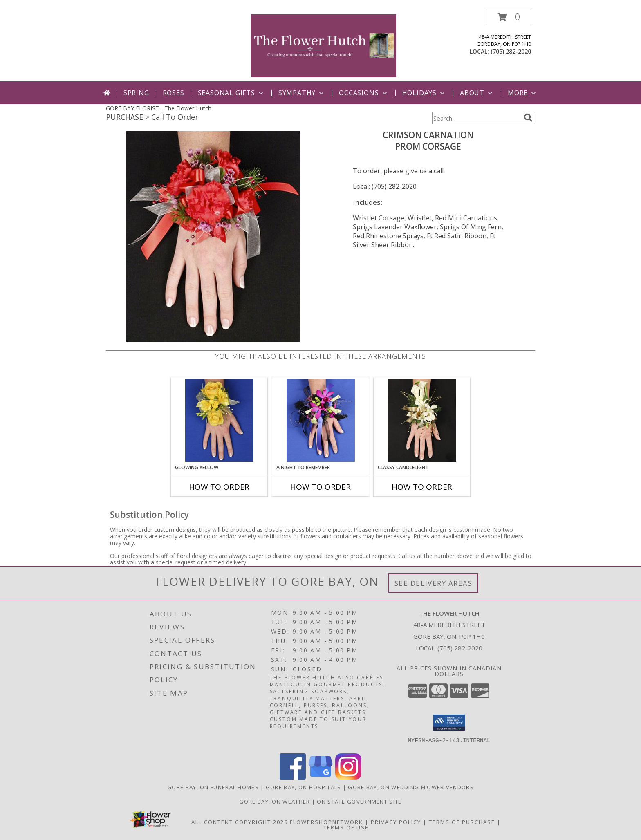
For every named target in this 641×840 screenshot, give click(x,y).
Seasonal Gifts (231, 93)
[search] (528, 118)
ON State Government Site (359, 802)
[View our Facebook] (293, 777)
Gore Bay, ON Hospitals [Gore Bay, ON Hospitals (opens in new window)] (304, 787)
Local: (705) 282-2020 (385, 186)
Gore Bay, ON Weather (275, 802)
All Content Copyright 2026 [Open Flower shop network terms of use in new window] (240, 822)
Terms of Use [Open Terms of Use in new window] (346, 827)
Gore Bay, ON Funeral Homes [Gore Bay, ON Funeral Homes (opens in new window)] (213, 787)
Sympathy (302, 93)
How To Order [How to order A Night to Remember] (320, 487)
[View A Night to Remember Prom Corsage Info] (321, 421)
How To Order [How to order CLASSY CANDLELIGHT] (422, 487)
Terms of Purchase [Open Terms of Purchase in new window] (462, 822)
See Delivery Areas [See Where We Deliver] (434, 583)
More (523, 93)
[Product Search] (476, 118)
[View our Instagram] (348, 777)
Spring (136, 93)
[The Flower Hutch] (324, 45)
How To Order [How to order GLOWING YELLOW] (219, 487)
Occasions (364, 93)
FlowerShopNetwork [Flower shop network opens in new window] (326, 822)
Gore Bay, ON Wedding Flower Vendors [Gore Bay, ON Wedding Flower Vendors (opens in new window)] (411, 787)
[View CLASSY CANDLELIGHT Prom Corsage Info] (422, 421)
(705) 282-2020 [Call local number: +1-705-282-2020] (511, 51)
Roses (174, 93)
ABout (477, 93)
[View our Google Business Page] (320, 777)
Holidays (424, 93)
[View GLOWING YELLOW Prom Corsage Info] (219, 421)
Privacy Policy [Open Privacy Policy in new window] (396, 822)
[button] (509, 17)
